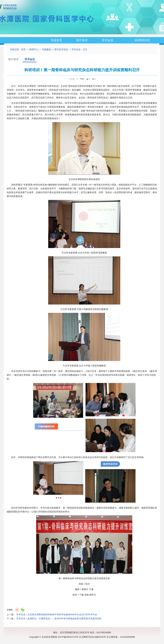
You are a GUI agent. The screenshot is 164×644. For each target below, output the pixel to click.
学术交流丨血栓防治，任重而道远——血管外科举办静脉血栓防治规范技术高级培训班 (59, 619)
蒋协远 (102, 90)
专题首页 (56, 40)
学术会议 (108, 40)
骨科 (40, 86)
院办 (88, 584)
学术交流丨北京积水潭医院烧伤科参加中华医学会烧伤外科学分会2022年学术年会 (57, 615)
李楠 (38, 94)
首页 (23, 49)
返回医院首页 (142, 40)
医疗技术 (82, 40)
